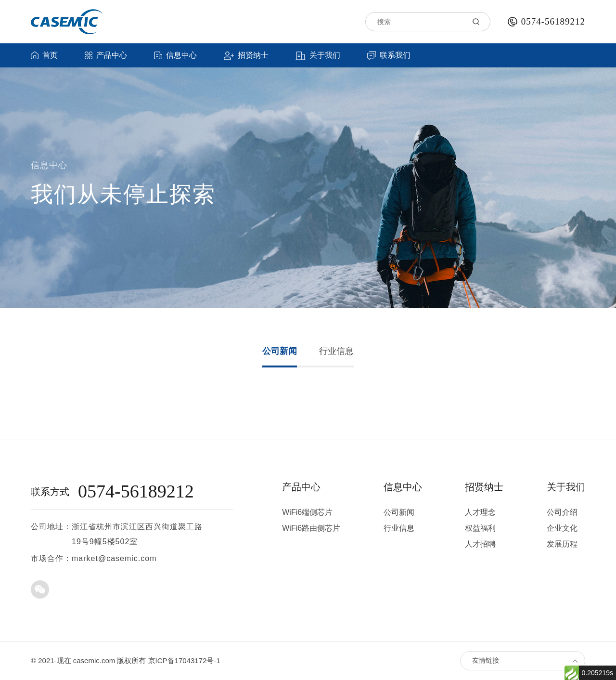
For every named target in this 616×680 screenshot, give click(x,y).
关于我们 (318, 55)
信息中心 (175, 55)
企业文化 (562, 528)
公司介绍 (562, 512)
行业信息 (336, 351)
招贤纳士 (246, 55)
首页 (44, 55)
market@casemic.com (114, 558)
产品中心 (106, 55)
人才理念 (480, 512)
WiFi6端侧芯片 (307, 512)
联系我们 (389, 55)
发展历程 (562, 544)
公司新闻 (280, 351)
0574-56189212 (553, 21)
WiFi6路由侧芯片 (311, 528)
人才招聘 (480, 544)
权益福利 (480, 528)
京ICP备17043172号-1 (184, 660)
